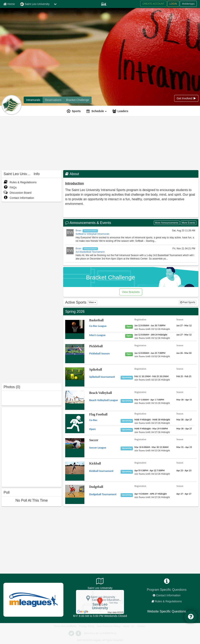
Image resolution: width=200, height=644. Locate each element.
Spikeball (96, 369)
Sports (76, 111)
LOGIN (173, 4)
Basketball (96, 320)
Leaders (123, 111)
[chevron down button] (55, 4)
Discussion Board (17, 193)
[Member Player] (104, 4)
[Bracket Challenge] (78, 100)
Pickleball (96, 346)
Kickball (95, 463)
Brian (78, 231)
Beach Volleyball (100, 393)
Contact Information (19, 198)
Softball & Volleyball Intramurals (92, 234)
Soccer (94, 440)
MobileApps (188, 4)
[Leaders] (121, 111)
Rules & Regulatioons (20, 182)
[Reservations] (53, 100)
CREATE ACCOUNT (153, 4)
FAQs (10, 187)
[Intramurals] (33, 100)
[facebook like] (32, 447)
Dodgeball (96, 487)
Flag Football (98, 414)
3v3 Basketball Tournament (90, 252)
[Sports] (74, 111)
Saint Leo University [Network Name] (35, 4)
